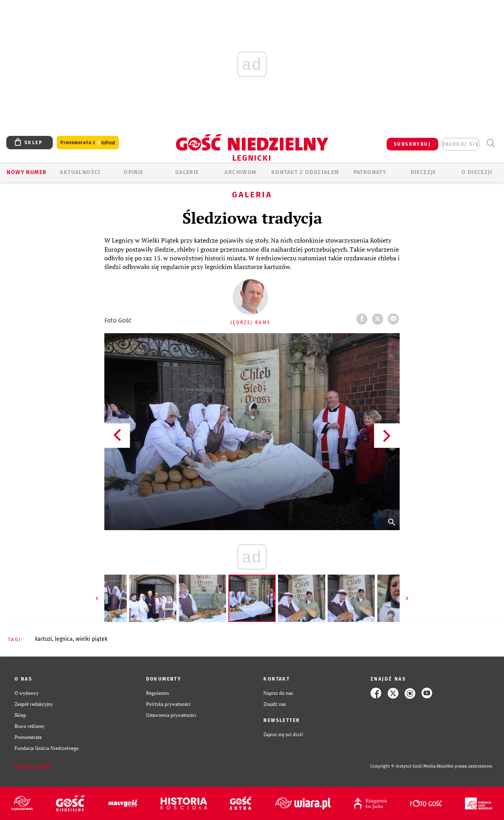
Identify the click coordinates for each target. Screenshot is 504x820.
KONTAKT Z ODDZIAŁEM (305, 172)
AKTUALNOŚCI (80, 172)
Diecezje (423, 172)
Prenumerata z (88, 143)
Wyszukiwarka (490, 143)
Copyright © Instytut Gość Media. (403, 766)
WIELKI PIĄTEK (92, 639)
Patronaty (370, 172)
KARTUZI (44, 639)
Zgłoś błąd (33, 766)
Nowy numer (27, 172)
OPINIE (133, 172)
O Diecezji (477, 172)
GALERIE (187, 172)
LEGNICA (64, 639)
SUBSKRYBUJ (412, 144)
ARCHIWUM (240, 172)
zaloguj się (461, 144)
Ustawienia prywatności (171, 715)
